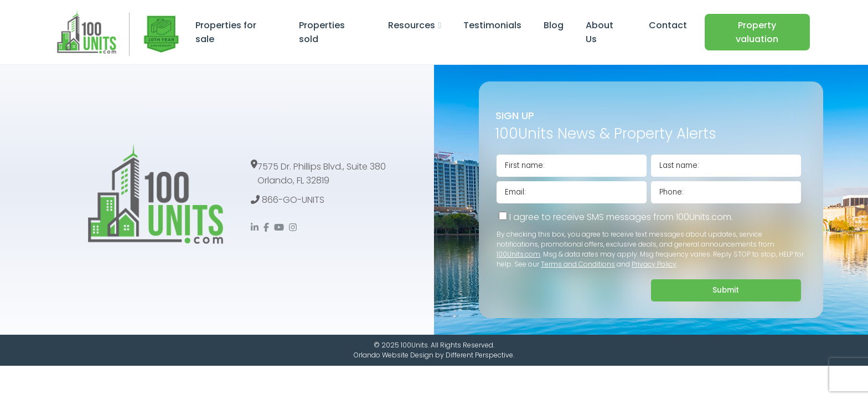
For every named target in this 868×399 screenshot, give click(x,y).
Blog (554, 25)
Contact (668, 25)
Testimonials (492, 25)
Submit (726, 290)
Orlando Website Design (394, 355)
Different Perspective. (480, 355)
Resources (412, 25)
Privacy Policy (654, 264)
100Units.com (518, 254)
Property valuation (757, 32)
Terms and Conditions (578, 264)
